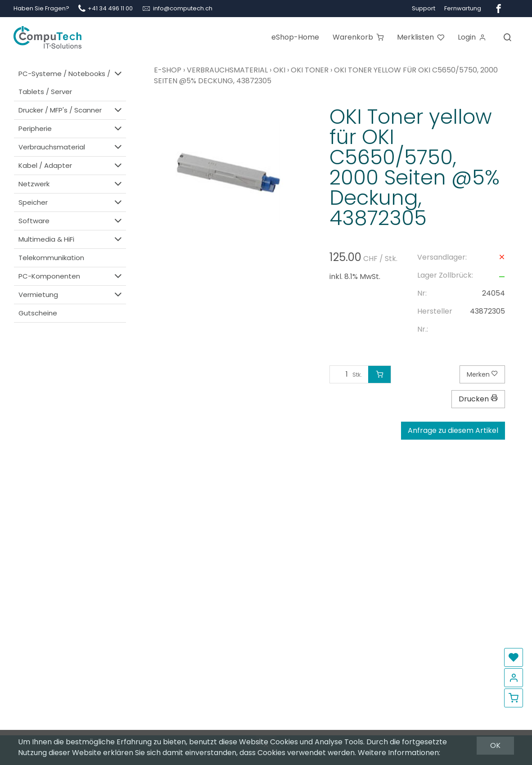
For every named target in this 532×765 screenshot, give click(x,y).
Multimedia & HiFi (71, 239)
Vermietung (71, 295)
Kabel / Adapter (71, 165)
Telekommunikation (51, 258)
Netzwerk (71, 184)
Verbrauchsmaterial (71, 147)
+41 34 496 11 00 (110, 8)
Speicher (71, 202)
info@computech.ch (183, 8)
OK (495, 745)
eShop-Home (295, 37)
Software (71, 221)
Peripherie (71, 128)
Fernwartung (463, 8)
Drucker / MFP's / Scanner (71, 110)
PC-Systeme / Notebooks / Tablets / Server (71, 82)
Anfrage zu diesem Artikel (453, 430)
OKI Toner (310, 70)
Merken (482, 374)
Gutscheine (38, 313)
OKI (279, 70)
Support (424, 8)
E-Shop (168, 70)
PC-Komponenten (71, 276)
